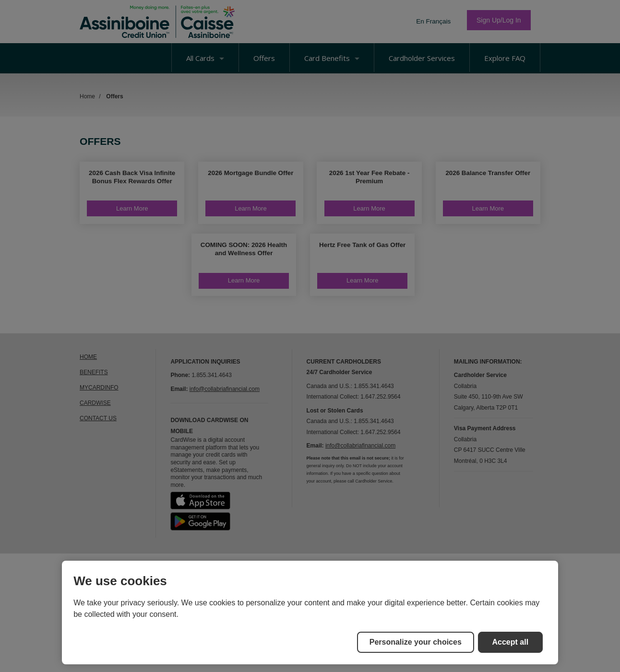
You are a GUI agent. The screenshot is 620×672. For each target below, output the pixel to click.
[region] (310, 613)
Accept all (511, 642)
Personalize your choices (416, 642)
